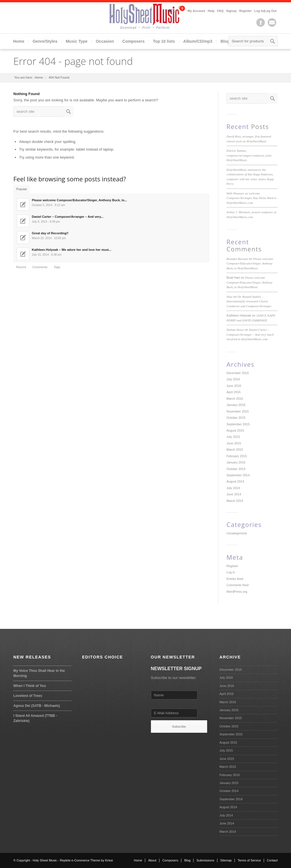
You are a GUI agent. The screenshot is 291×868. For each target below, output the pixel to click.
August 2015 (235, 430)
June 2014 (234, 494)
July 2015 (233, 437)
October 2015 (236, 418)
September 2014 (238, 475)
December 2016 (238, 373)
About (152, 860)
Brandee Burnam (237, 259)
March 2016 (235, 399)
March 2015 (235, 450)
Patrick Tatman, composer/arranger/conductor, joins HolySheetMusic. (249, 155)
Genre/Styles (45, 41)
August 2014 (235, 481)
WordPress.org (237, 592)
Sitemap (226, 860)
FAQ (220, 11)
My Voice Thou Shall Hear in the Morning (39, 673)
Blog (225, 41)
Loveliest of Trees (28, 696)
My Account (196, 11)
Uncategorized (237, 533)
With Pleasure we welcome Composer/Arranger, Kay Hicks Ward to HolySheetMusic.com (251, 198)
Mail (272, 22)
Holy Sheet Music (45, 860)
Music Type (77, 41)
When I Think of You (30, 686)
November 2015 (238, 411)
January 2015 (236, 462)
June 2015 (234, 443)
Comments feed (238, 585)
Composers (133, 41)
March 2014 (235, 501)
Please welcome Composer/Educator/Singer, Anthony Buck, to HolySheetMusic (250, 263)
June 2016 (234, 386)
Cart (176, 11)
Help (211, 11)
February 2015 (237, 456)
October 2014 (236, 469)
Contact (272, 860)
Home (19, 41)
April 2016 (234, 392)
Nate (229, 297)
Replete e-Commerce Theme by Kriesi (86, 860)
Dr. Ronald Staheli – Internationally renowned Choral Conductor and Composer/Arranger (249, 301)
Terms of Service (249, 860)
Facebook (261, 22)
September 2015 (238, 424)
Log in (231, 572)
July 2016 (233, 379)
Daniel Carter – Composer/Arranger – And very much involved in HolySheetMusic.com (250, 334)
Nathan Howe (235, 330)
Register (246, 11)
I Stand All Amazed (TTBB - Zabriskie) (35, 718)
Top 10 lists (164, 41)
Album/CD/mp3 (198, 41)
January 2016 (236, 405)
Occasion (105, 41)
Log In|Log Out (265, 11)
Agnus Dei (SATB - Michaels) (37, 706)
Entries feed (235, 579)
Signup (231, 11)
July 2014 (233, 488)
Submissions (205, 860)
